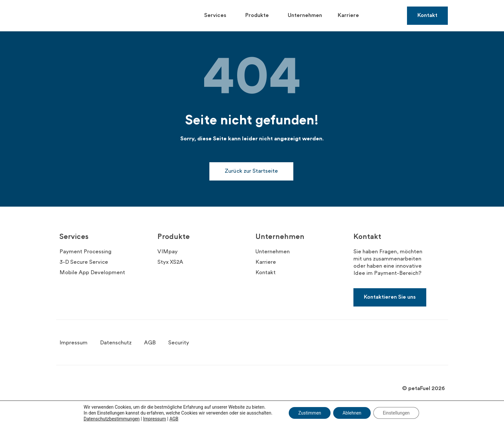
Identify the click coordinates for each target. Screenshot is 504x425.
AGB (172, 419)
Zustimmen (309, 413)
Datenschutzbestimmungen (110, 419)
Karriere (348, 16)
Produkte (259, 16)
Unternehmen (305, 16)
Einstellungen (398, 413)
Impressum (153, 419)
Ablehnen (352, 413)
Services (217, 16)
